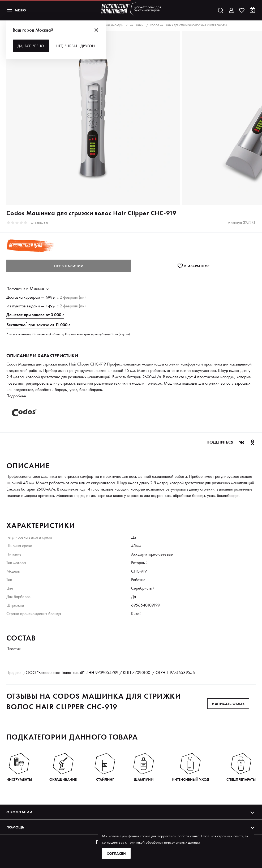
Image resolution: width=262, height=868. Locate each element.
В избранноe (193, 266)
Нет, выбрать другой (76, 46)
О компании (131, 812)
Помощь (131, 827)
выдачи (33, 306)
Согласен (116, 853)
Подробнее (16, 396)
